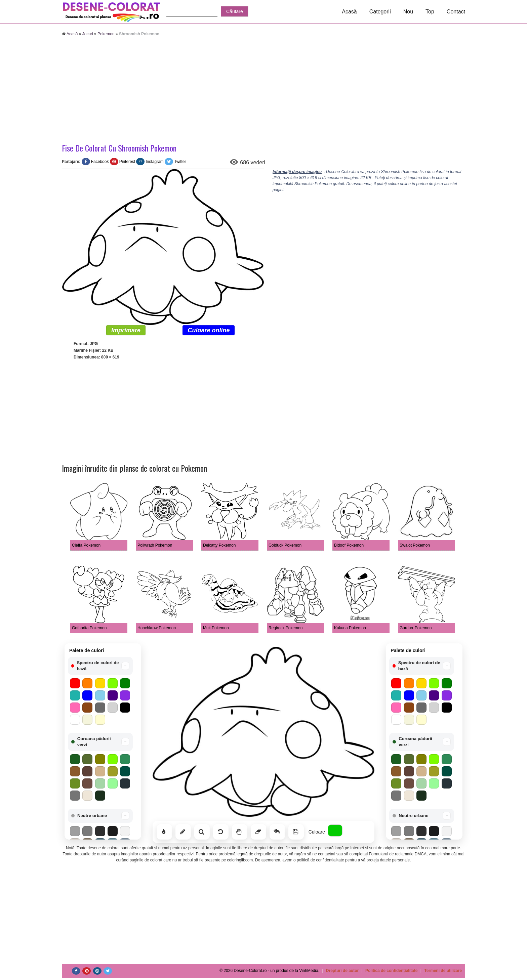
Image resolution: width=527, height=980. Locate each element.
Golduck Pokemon (285, 545)
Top (430, 12)
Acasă (349, 12)
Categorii (380, 12)
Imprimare (126, 330)
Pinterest (127, 162)
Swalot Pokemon (415, 545)
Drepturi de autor (342, 971)
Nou (408, 12)
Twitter (180, 162)
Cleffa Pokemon (86, 545)
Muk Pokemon (216, 628)
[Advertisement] (263, 91)
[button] (100, 666)
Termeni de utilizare (443, 971)
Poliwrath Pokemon (155, 545)
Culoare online (209, 330)
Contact (456, 12)
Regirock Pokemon (286, 628)
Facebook (100, 162)
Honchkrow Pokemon (157, 628)
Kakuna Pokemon (350, 628)
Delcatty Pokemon (219, 545)
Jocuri (88, 34)
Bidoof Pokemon (349, 545)
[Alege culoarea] (335, 830)
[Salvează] (296, 832)
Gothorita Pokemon (89, 628)
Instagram (154, 162)
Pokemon (106, 34)
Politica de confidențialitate (391, 971)
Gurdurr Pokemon (416, 628)
